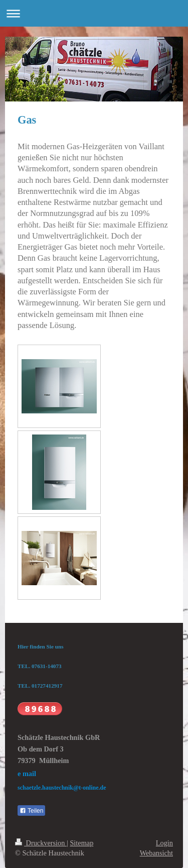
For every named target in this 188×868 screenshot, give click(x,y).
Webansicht (156, 853)
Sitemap (81, 843)
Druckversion (41, 843)
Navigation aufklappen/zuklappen (94, 13)
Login (164, 843)
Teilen (31, 811)
